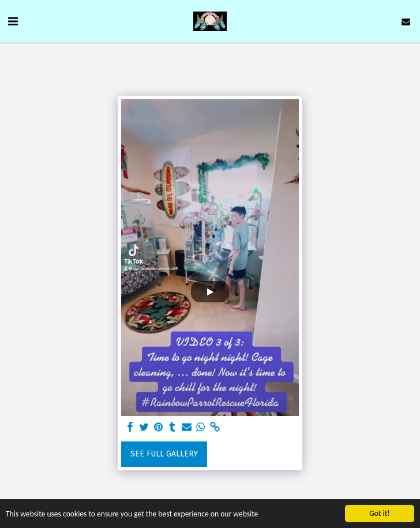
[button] (13, 21)
